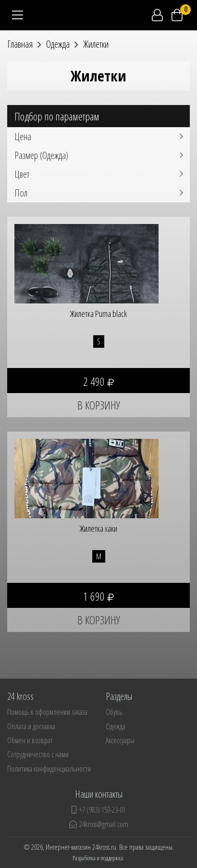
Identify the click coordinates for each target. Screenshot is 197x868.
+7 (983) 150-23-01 (98, 810)
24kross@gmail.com (99, 824)
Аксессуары (120, 740)
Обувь (114, 712)
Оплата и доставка (31, 726)
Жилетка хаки (98, 528)
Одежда (116, 726)
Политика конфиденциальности (49, 769)
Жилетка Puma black (98, 314)
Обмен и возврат (30, 740)
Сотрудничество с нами (38, 754)
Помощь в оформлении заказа (47, 712)
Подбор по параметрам (57, 116)
